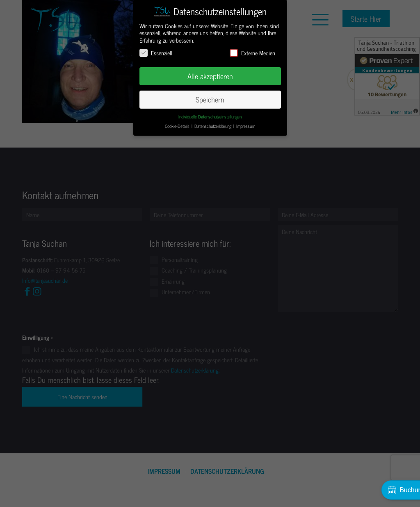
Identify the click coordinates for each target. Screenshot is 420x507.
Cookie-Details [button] (178, 126)
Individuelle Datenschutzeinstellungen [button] (210, 117)
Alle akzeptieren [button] (210, 76)
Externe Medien (252, 53)
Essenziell (156, 53)
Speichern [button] (210, 99)
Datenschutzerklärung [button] (213, 126)
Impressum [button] (246, 126)
